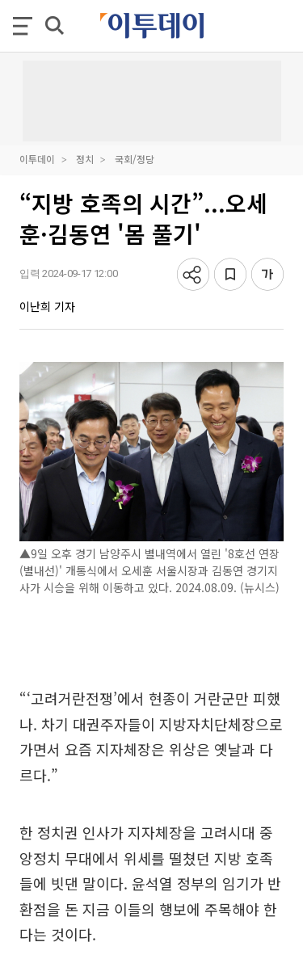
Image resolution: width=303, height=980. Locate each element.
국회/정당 (135, 159)
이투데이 (37, 159)
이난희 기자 (47, 306)
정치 (85, 159)
